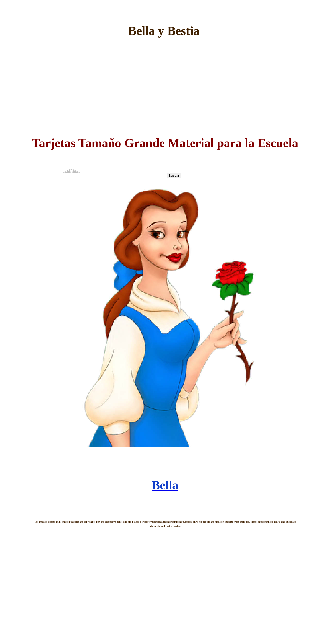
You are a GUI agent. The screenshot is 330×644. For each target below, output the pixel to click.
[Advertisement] (165, 88)
